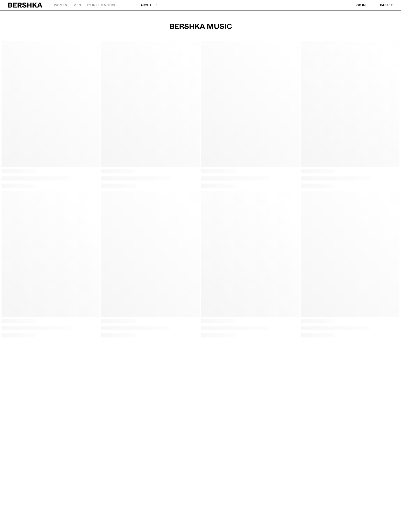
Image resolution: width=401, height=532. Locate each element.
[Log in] (355, 5)
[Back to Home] (25, 5)
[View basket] (381, 5)
